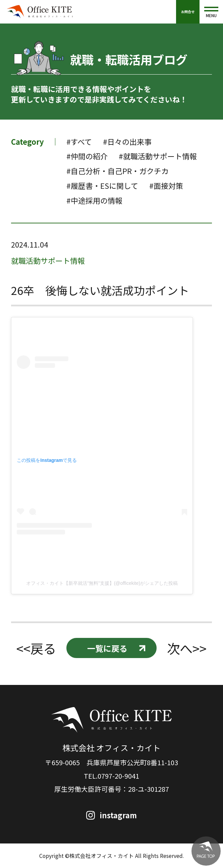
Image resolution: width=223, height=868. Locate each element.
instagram (118, 815)
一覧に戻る (107, 648)
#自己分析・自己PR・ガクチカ (118, 171)
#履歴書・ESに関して (102, 186)
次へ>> (187, 648)
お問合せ (188, 12)
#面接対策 (166, 186)
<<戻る (36, 648)
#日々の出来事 (127, 142)
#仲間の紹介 (87, 156)
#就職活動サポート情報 (158, 156)
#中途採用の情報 (94, 200)
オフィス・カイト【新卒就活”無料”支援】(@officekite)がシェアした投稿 (102, 583)
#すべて (79, 142)
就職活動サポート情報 (48, 261)
